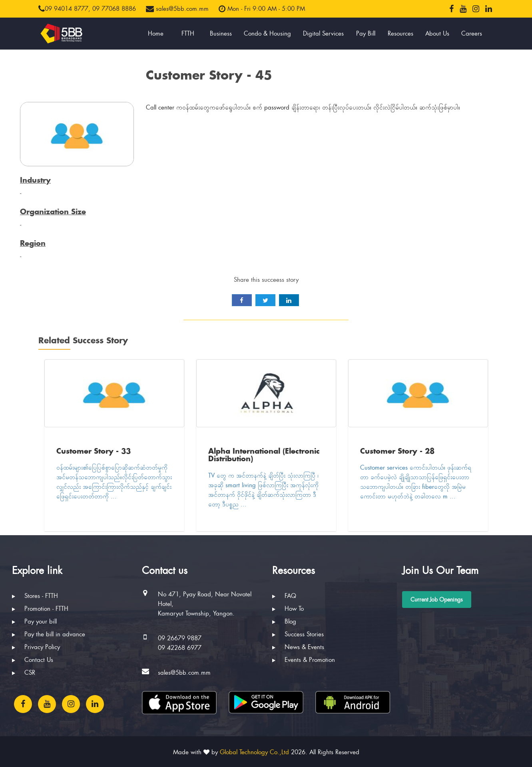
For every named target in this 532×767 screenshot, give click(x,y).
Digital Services (323, 34)
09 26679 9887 (180, 638)
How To (288, 609)
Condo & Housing (267, 34)
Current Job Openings (437, 600)
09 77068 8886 (114, 9)
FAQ (284, 596)
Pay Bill (366, 34)
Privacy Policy (36, 647)
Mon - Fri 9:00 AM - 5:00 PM (262, 9)
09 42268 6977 (180, 648)
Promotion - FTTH (40, 609)
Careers (472, 34)
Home (156, 34)
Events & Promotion (304, 660)
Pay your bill (34, 622)
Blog (284, 622)
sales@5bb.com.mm (177, 9)
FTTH (188, 34)
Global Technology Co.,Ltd (254, 752)
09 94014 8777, (64, 9)
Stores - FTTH (35, 596)
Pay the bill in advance (49, 634)
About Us (437, 34)
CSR (24, 673)
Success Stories (298, 634)
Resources (400, 34)
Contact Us (33, 660)
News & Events (298, 647)
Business (221, 34)
